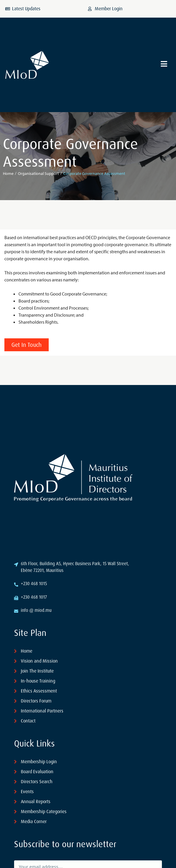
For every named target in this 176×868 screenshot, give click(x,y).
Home (8, 173)
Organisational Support (38, 173)
